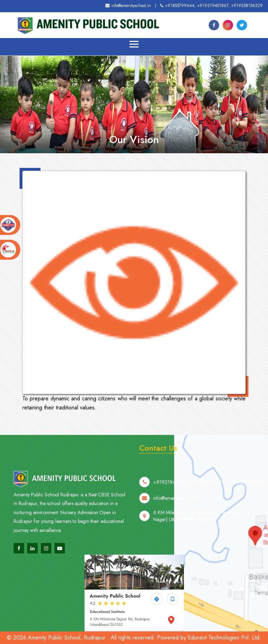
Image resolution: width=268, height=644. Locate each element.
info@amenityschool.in (128, 6)
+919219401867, (213, 6)
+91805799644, (178, 6)
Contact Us (158, 448)
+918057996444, (210, 491)
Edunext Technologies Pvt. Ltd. (224, 638)
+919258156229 (247, 6)
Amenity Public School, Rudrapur (67, 638)
